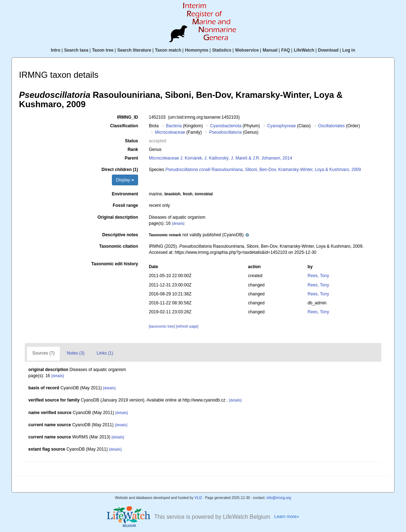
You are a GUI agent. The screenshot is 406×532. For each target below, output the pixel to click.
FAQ (286, 50)
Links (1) (105, 353)
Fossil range (125, 205)
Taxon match (168, 50)
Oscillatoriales (332, 126)
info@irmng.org (279, 498)
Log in (349, 50)
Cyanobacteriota (226, 126)
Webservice (247, 50)
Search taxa (76, 50)
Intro (56, 50)
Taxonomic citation (119, 246)
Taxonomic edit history (115, 264)
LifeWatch (304, 50)
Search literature (134, 50)
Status (131, 141)
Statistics (221, 50)
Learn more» (287, 517)
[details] (178, 224)
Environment (125, 194)
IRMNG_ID (128, 117)
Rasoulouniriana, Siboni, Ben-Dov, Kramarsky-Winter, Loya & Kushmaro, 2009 (263, 170)
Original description (118, 217)
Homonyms (197, 50)
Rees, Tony (318, 276)
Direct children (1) (120, 170)
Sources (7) (43, 353)
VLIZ (198, 498)
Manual (270, 50)
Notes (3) (75, 353)
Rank (133, 149)
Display (125, 180)
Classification (124, 126)
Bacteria (174, 126)
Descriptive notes (120, 235)
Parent (131, 158)
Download (328, 50)
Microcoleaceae (170, 132)
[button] (199, 235)
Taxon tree (103, 50)
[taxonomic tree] (162, 326)
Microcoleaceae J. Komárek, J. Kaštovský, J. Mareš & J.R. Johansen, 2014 (221, 158)
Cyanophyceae (282, 126)
